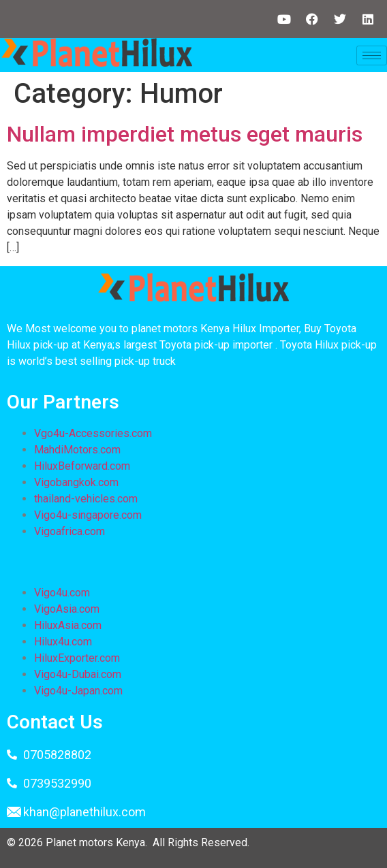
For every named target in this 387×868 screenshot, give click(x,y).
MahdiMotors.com (77, 450)
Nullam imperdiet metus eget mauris (185, 134)
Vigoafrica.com (69, 531)
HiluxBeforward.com (82, 466)
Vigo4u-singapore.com (88, 515)
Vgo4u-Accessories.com (93, 433)
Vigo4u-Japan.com (78, 691)
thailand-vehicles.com (87, 499)
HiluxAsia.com (68, 625)
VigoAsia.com (67, 609)
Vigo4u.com (62, 593)
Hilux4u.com (63, 642)
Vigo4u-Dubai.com (78, 674)
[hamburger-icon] (372, 55)
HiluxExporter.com (77, 658)
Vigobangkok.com (76, 482)
